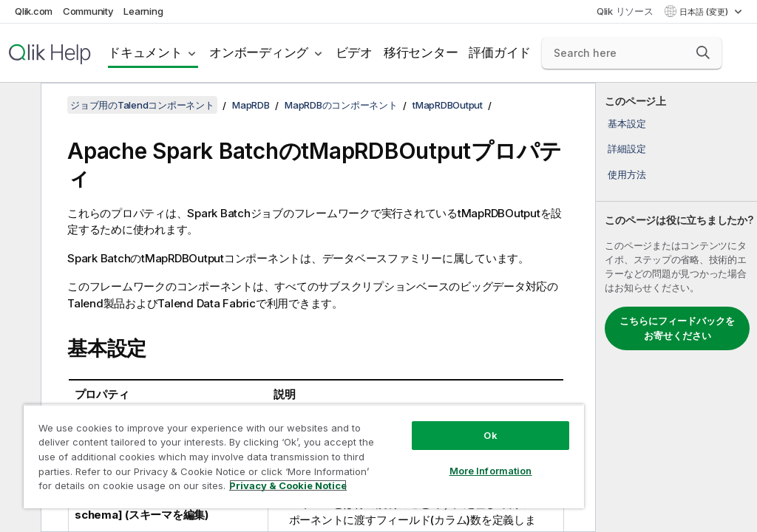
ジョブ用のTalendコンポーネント (142, 105)
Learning (143, 11)
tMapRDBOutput (448, 105)
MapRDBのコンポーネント (341, 105)
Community (88, 11)
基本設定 (627, 123)
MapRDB (251, 105)
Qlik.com (34, 11)
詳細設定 (627, 149)
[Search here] (632, 53)
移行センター (421, 52)
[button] (703, 52)
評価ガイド (500, 52)
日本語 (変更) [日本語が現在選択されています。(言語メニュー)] (705, 12)
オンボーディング (259, 52)
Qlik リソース (625, 11)
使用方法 (627, 174)
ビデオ (354, 52)
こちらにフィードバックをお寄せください (677, 328)
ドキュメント (145, 52)
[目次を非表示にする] (18, 106)
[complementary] (676, 307)
